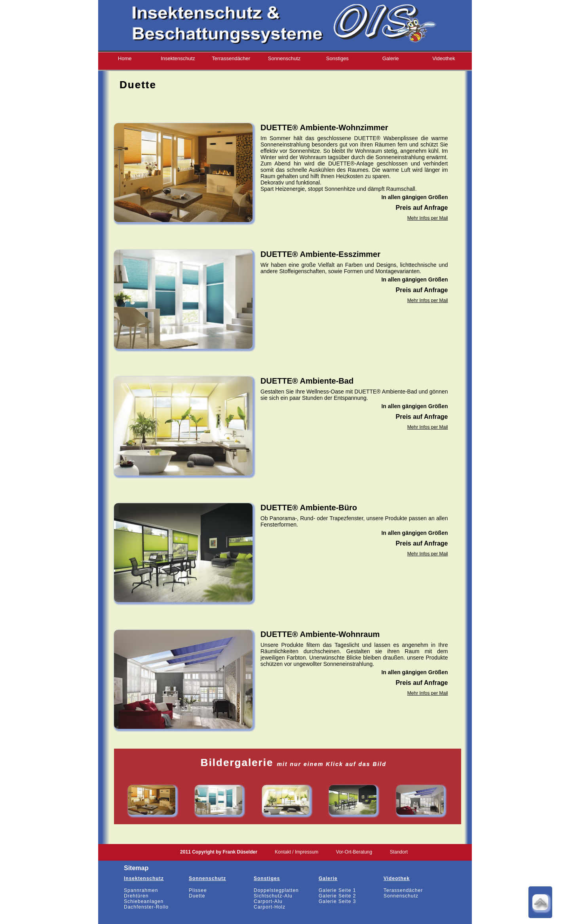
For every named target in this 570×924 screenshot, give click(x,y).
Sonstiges (337, 58)
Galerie (391, 58)
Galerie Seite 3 (337, 901)
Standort (399, 852)
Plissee (198, 890)
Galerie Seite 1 (337, 890)
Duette (197, 896)
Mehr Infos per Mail (428, 218)
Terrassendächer (231, 58)
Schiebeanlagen (144, 901)
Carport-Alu (268, 901)
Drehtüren (136, 896)
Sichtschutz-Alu (273, 896)
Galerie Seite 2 (337, 896)
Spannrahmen (141, 890)
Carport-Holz (270, 907)
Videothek (444, 58)
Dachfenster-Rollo (146, 907)
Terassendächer (403, 890)
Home (125, 58)
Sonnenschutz (284, 58)
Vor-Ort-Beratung (354, 852)
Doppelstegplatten (276, 890)
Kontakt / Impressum (296, 852)
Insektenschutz (178, 58)
